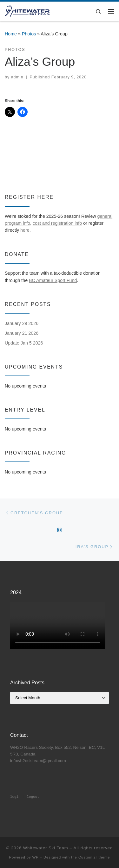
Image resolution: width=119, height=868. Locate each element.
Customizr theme (94, 857)
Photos (29, 34)
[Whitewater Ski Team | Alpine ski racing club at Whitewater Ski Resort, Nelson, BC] (27, 11)
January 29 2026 (22, 323)
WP (36, 857)
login (15, 797)
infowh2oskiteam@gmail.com (38, 761)
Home (11, 34)
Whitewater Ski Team (46, 848)
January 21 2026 (22, 333)
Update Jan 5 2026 (24, 343)
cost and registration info (57, 223)
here (25, 230)
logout (33, 797)
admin (17, 77)
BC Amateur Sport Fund (53, 280)
